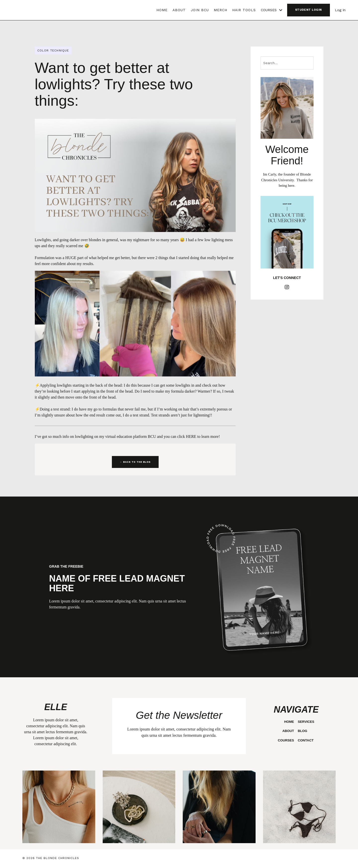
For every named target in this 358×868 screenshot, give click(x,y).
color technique (53, 50)
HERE (191, 436)
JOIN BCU (200, 10)
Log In (340, 10)
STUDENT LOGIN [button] (309, 10)
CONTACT (305, 740)
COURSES (271, 10)
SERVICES (306, 722)
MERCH (221, 10)
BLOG (302, 731)
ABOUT (179, 10)
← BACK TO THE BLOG (135, 462)
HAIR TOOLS (244, 10)
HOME (162, 10)
